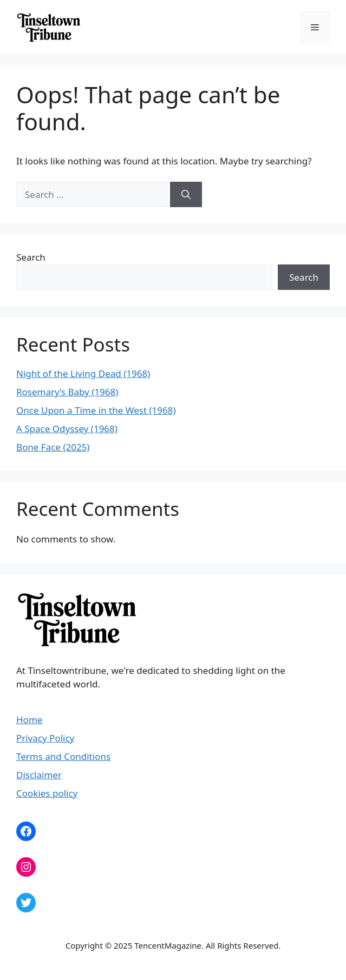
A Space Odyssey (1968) (67, 429)
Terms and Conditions (63, 756)
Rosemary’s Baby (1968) (67, 392)
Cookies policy (47, 793)
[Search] (186, 195)
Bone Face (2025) (53, 447)
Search (31, 257)
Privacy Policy (45, 738)
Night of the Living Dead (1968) (83, 373)
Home (29, 720)
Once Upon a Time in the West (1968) (96, 410)
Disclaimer (39, 775)
